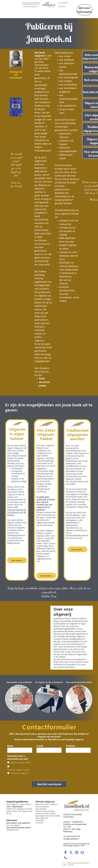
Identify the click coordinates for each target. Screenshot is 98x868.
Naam (10, 746)
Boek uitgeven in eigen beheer (19, 801)
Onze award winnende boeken (19, 825)
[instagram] (77, 850)
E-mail (40, 746)
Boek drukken (41, 806)
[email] (82, 850)
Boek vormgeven (42, 804)
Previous (12, 108)
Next (20, 108)
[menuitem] (31, 3)
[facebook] (65, 850)
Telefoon (70, 746)
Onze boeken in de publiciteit (18, 820)
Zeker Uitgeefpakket (15, 804)
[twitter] (71, 850)
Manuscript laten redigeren (47, 801)
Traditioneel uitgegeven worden (19, 806)
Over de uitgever (13, 822)
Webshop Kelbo (13, 827)
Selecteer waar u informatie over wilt (18, 757)
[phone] (65, 855)
